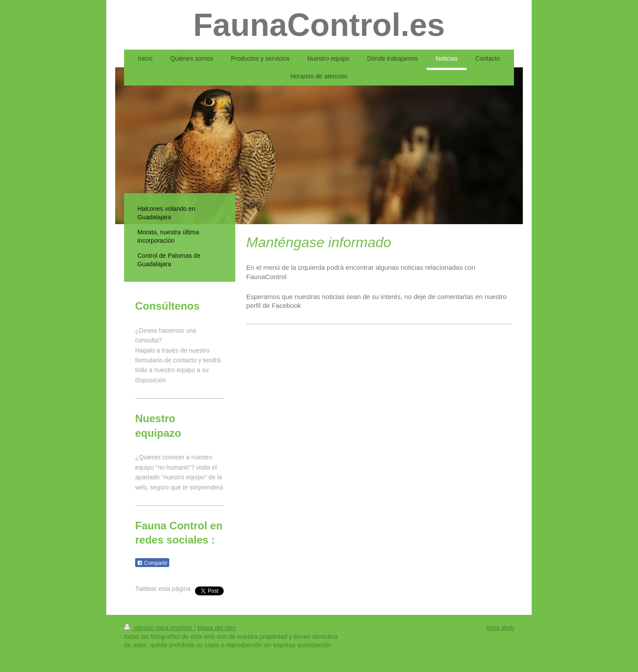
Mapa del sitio (217, 628)
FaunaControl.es (319, 25)
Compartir (152, 563)
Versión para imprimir (159, 628)
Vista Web (500, 628)
